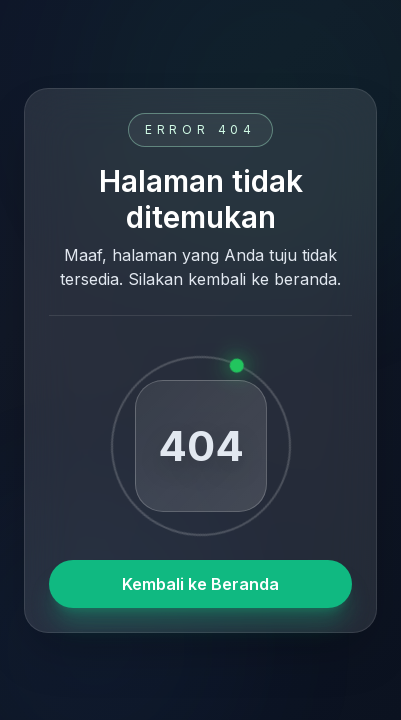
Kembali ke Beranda (200, 584)
